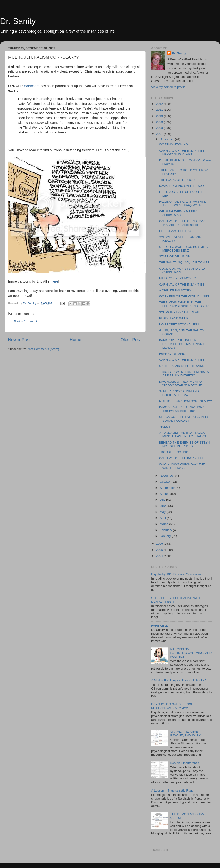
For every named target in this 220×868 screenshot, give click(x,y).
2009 (160, 122)
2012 (160, 104)
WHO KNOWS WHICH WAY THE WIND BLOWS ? (182, 466)
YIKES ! (164, 427)
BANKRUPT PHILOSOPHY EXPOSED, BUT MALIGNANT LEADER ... (182, 344)
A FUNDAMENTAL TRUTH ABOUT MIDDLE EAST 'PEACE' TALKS (183, 434)
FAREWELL (159, 626)
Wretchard (32, 86)
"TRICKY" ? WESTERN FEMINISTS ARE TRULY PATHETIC (184, 374)
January (166, 536)
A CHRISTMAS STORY (175, 290)
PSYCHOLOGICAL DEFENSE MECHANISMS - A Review (172, 706)
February (166, 530)
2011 (160, 110)
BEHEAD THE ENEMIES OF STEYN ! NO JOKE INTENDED (185, 444)
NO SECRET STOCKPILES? (179, 324)
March (164, 524)
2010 (160, 116)
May (163, 512)
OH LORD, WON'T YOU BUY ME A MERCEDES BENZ (183, 249)
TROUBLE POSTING (174, 452)
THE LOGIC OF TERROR (177, 180)
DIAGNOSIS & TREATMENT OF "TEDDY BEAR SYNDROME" (181, 383)
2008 (160, 128)
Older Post (131, 340)
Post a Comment (26, 321)
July (163, 500)
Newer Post (19, 340)
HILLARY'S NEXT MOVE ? (178, 278)
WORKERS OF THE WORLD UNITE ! (185, 296)
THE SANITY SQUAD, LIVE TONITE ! (185, 262)
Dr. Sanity (18, 21)
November (167, 476)
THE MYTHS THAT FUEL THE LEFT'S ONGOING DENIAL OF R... (185, 304)
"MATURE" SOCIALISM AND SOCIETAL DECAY (179, 393)
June (164, 506)
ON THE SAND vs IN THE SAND (182, 366)
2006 (160, 544)
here (55, 281)
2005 (160, 550)
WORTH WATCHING (173, 144)
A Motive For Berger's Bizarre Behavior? (179, 680)
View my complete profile (168, 87)
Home (75, 340)
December (167, 139)
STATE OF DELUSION (175, 256)
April (163, 518)
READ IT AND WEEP (174, 318)
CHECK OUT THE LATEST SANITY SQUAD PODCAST (184, 419)
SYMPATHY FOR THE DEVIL (179, 312)
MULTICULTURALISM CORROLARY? (185, 401)
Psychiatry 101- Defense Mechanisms (177, 574)
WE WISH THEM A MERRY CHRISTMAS (178, 213)
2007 (160, 134)
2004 (160, 556)
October (166, 482)
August (165, 494)
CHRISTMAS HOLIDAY (175, 231)
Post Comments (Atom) (43, 349)
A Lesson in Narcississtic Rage (172, 790)
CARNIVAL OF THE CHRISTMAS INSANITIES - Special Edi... (182, 223)
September (168, 488)
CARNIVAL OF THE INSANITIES (182, 284)
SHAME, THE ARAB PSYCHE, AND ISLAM (186, 734)
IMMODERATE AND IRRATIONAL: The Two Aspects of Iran (183, 409)
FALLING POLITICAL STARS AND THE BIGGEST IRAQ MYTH (183, 203)
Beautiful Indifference (185, 763)
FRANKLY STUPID (172, 354)
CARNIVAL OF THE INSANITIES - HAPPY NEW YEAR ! (183, 152)
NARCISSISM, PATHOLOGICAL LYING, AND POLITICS (191, 653)
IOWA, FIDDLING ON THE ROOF (182, 186)
